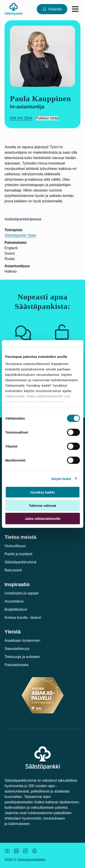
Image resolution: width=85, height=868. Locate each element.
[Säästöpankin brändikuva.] (7, 851)
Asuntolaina (14, 601)
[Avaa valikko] (75, 9)
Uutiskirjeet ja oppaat (21, 593)
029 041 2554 (21, 118)
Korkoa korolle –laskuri (23, 618)
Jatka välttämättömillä (42, 519)
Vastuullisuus (15, 546)
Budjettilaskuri (16, 609)
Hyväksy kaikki (42, 492)
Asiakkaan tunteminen (22, 641)
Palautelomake (17, 665)
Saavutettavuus (17, 649)
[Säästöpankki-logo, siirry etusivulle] (14, 9)
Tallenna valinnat (42, 505)
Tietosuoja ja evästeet (22, 657)
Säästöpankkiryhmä (21, 562)
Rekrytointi (13, 570)
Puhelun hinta (47, 118)
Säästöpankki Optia (20, 235)
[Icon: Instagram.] (25, 851)
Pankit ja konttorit (18, 554)
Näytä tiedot (61, 479)
